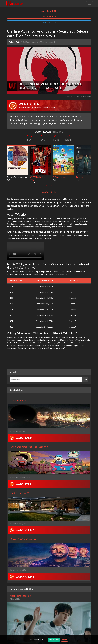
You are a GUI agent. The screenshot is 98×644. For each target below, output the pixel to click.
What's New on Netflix (49, 11)
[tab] (46, 186)
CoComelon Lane (60, 177)
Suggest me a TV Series (49, 22)
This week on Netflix (49, 17)
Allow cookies (54, 640)
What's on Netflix (49, 192)
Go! (85, 380)
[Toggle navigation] (89, 4)
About (65, 640)
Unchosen (79, 177)
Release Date (14, 42)
